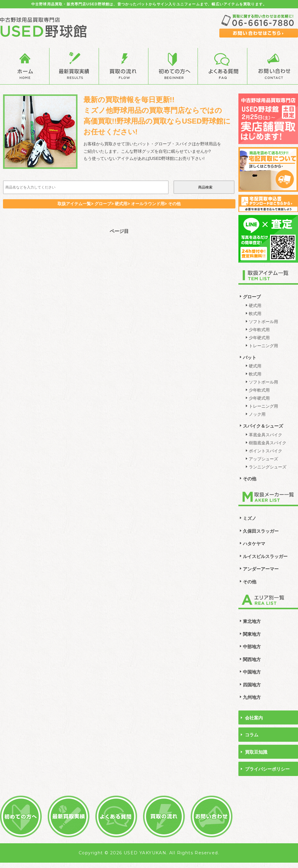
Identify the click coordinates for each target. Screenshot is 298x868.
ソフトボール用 (263, 322)
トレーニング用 (263, 346)
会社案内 (254, 718)
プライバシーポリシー (267, 769)
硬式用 (255, 306)
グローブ (252, 297)
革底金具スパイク (266, 435)
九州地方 (252, 697)
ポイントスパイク (266, 451)
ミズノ (250, 518)
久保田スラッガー (261, 531)
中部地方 (252, 647)
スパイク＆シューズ (263, 426)
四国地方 (252, 685)
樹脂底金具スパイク (268, 443)
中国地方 (252, 672)
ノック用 (257, 414)
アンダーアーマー (261, 569)
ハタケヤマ (254, 544)
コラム (252, 735)
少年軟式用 (259, 330)
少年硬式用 (259, 338)
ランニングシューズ (268, 467)
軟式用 (255, 314)
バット (250, 357)
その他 (250, 479)
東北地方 (252, 621)
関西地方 (252, 659)
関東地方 (252, 634)
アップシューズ (263, 459)
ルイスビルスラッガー (265, 556)
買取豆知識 (256, 752)
